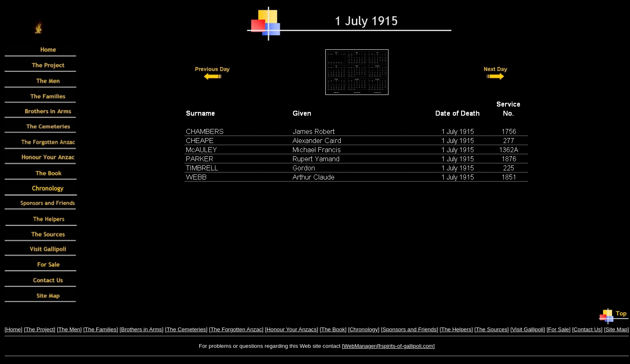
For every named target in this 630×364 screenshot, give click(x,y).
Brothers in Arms (142, 329)
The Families (100, 329)
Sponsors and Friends (410, 329)
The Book (333, 329)
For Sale (559, 329)
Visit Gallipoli (527, 329)
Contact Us (587, 329)
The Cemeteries (186, 329)
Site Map (617, 329)
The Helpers (456, 329)
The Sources (492, 329)
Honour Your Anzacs (292, 329)
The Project (39, 329)
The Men (70, 329)
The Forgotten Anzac (236, 329)
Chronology (364, 329)
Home (14, 329)
